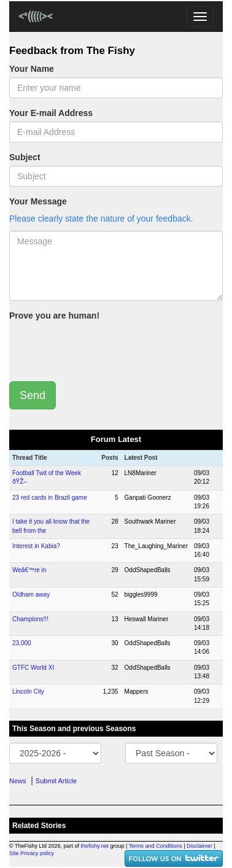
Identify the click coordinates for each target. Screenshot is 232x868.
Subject (25, 157)
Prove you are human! (54, 316)
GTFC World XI (33, 668)
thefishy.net (95, 846)
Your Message (38, 201)
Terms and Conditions (156, 846)
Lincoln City (28, 692)
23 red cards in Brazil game (50, 498)
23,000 (22, 643)
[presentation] (102, 348)
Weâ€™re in (29, 570)
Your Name (32, 69)
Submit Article (56, 781)
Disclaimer (199, 846)
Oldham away (31, 595)
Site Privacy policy (32, 853)
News (18, 781)
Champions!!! (30, 619)
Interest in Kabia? (36, 546)
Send (33, 395)
